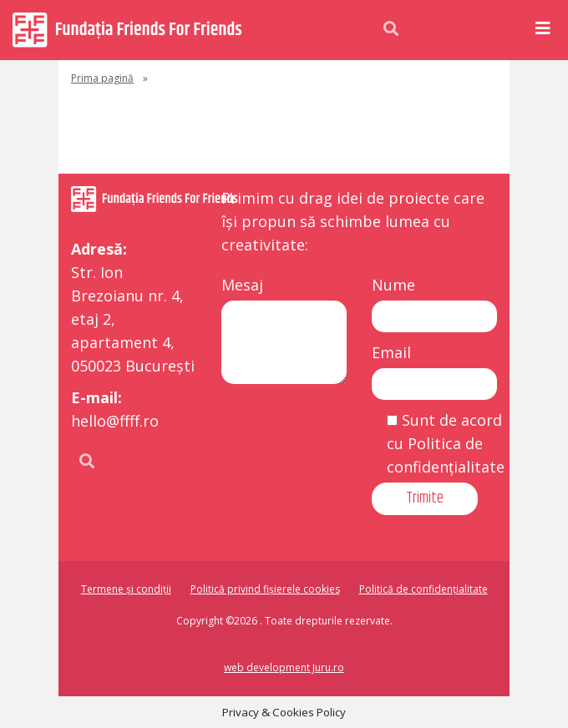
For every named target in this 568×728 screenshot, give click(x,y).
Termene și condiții (126, 589)
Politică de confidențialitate (423, 589)
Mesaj (242, 285)
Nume (393, 285)
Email (391, 352)
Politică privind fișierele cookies (265, 589)
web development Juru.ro (284, 667)
